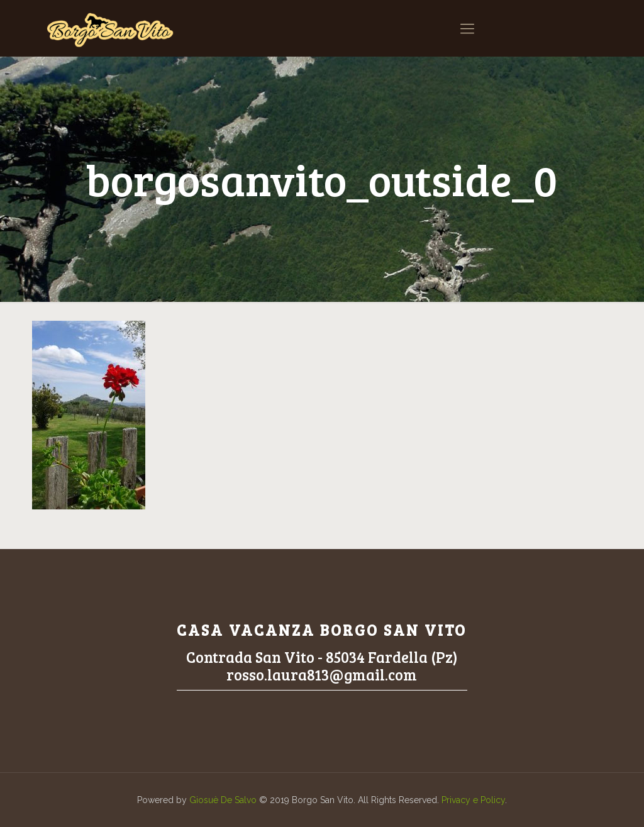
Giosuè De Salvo (223, 800)
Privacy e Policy (473, 800)
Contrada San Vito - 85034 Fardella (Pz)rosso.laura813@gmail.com (322, 666)
